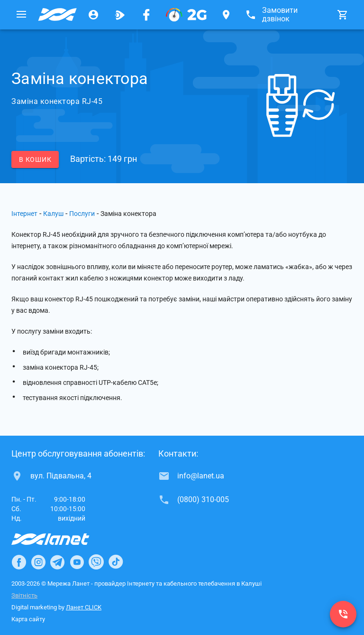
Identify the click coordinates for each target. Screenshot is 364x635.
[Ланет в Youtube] (77, 562)
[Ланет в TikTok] (116, 562)
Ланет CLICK (84, 607)
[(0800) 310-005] (343, 614)
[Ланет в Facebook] (19, 562)
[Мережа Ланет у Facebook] (146, 15)
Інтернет (24, 214)
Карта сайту (28, 619)
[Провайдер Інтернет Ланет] (61, 539)
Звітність (24, 595)
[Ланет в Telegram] (57, 562)
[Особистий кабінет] (93, 15)
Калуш (53, 214)
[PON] (186, 15)
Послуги (82, 214)
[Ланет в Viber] (96, 562)
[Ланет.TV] (120, 15)
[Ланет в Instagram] (38, 562)
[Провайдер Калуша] (57, 15)
